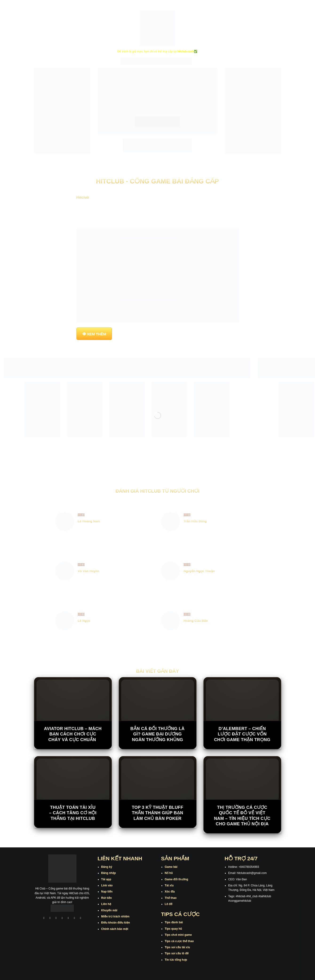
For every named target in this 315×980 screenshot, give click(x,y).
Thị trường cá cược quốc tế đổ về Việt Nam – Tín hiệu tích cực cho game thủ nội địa (242, 816)
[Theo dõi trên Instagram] (50, 919)
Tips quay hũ (173, 929)
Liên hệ (106, 904)
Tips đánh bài (174, 922)
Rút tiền (106, 898)
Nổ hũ (169, 873)
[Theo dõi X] (62, 919)
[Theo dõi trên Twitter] (68, 919)
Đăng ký (107, 867)
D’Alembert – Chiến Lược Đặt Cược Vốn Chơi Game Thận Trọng (242, 734)
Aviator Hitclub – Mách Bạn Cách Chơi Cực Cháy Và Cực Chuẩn (73, 734)
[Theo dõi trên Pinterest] (80, 919)
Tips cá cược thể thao (179, 941)
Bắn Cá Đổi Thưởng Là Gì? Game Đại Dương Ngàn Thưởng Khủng (157, 734)
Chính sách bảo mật (115, 929)
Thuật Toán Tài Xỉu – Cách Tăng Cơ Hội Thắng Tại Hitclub (73, 813)
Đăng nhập (108, 873)
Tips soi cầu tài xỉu (177, 947)
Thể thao (171, 898)
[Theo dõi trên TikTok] (56, 919)
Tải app (106, 879)
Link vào (107, 885)
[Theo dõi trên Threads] (74, 919)
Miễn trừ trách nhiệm (115, 917)
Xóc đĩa (170, 892)
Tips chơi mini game (178, 935)
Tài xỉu (169, 885)
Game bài (171, 867)
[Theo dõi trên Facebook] (44, 919)
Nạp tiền (107, 892)
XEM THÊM (97, 334)
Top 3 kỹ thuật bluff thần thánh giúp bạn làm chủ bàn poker (157, 813)
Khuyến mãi (109, 910)
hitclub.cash (186, 51)
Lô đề (169, 904)
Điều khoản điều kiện (116, 923)
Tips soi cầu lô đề (177, 953)
